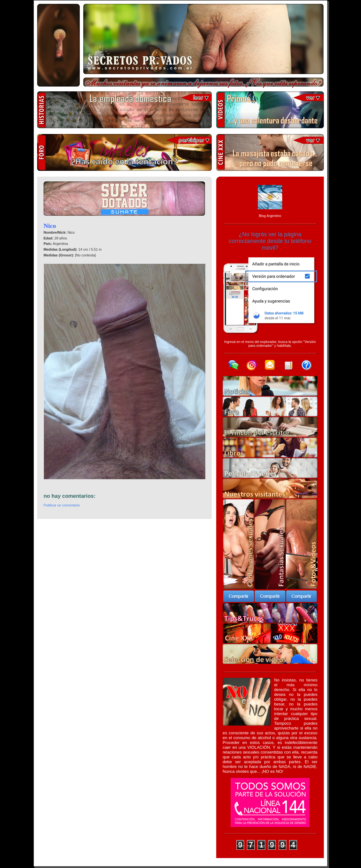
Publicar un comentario (62, 505)
